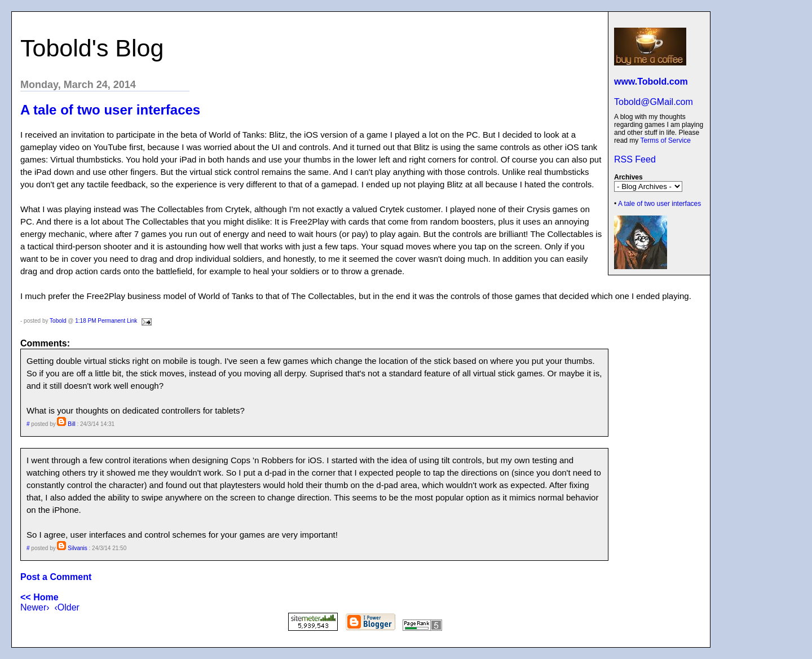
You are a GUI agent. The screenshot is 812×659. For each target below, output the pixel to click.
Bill (71, 424)
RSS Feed (635, 159)
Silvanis (77, 548)
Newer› (35, 607)
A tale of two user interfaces (659, 204)
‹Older (67, 607)
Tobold (58, 321)
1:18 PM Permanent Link (106, 321)
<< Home (39, 597)
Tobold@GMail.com (654, 102)
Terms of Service (665, 140)
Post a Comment (56, 577)
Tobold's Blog (92, 48)
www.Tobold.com (651, 82)
